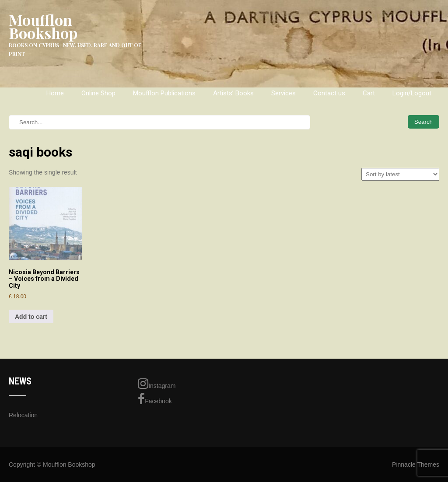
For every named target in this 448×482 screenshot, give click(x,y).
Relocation (23, 415)
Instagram (157, 384)
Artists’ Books (233, 93)
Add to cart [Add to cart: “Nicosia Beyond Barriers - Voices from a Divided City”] (31, 317)
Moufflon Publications (164, 93)
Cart (369, 93)
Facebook (155, 399)
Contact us (329, 93)
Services (283, 93)
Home (55, 93)
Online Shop (98, 93)
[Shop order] (400, 174)
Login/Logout (412, 93)
